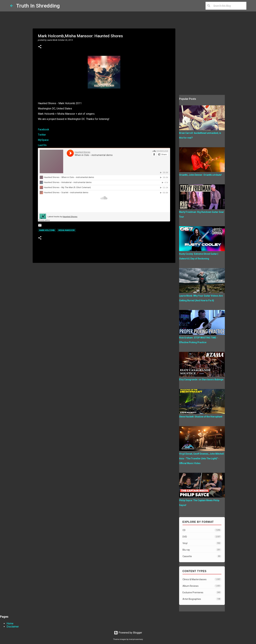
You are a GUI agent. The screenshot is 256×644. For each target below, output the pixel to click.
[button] (40, 47)
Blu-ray (202, 550)
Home (10, 623)
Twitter (42, 135)
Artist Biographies (202, 599)
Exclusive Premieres (202, 592)
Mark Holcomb (47, 230)
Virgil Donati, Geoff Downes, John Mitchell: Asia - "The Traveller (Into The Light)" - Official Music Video (202, 459)
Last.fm (42, 145)
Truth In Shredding (38, 6)
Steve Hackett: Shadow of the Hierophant (201, 417)
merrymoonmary (136, 639)
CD (202, 530)
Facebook (44, 129)
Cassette (202, 556)
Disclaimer (13, 627)
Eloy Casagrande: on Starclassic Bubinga (201, 379)
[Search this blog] (229, 6)
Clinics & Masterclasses (202, 579)
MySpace (43, 140)
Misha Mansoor (67, 230)
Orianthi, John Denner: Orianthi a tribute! (200, 175)
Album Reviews (202, 586)
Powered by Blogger (128, 633)
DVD (202, 537)
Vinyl (202, 543)
